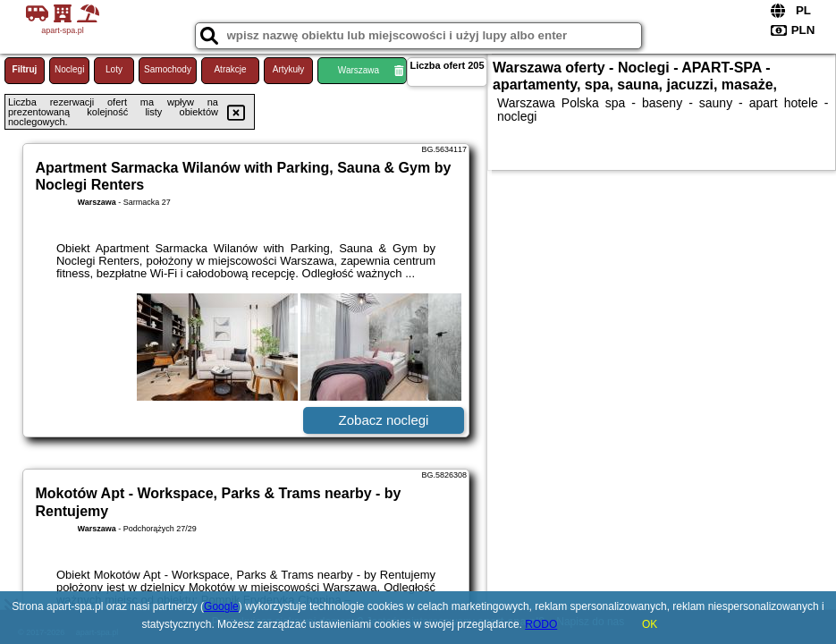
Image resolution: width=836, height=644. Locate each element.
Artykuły (289, 69)
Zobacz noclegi (384, 420)
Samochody (168, 69)
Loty (114, 69)
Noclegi (69, 69)
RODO (541, 624)
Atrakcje (230, 69)
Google (221, 606)
